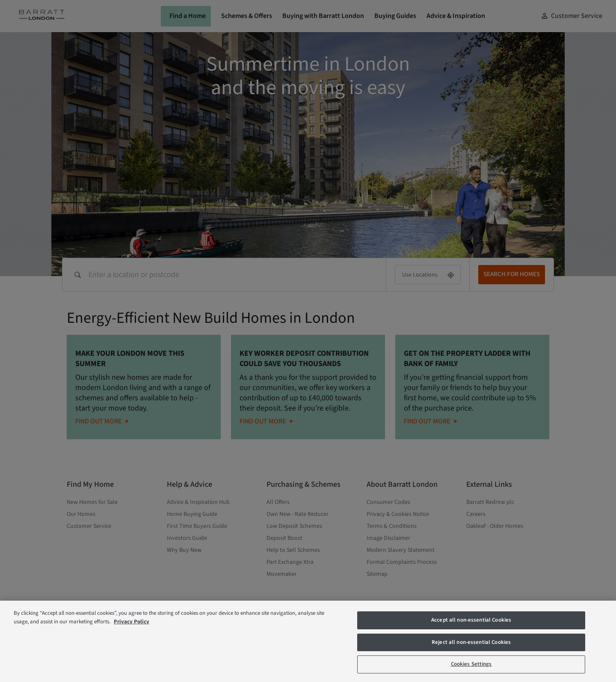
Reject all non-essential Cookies (471, 642)
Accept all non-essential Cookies (471, 620)
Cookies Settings (471, 664)
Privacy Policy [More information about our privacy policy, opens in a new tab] (132, 622)
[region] (308, 641)
